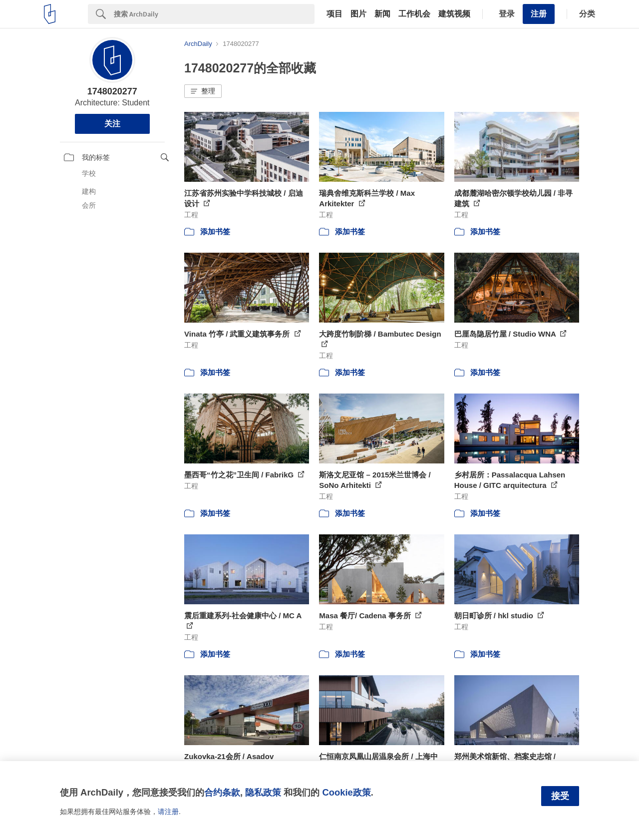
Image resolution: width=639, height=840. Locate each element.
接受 (560, 796)
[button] (203, 91)
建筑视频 (454, 14)
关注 (112, 124)
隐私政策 (263, 792)
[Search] (214, 14)
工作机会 (414, 14)
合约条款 (222, 792)
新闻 (382, 14)
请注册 (168, 812)
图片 (358, 14)
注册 (539, 14)
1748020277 (112, 91)
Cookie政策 (346, 792)
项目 (334, 14)
